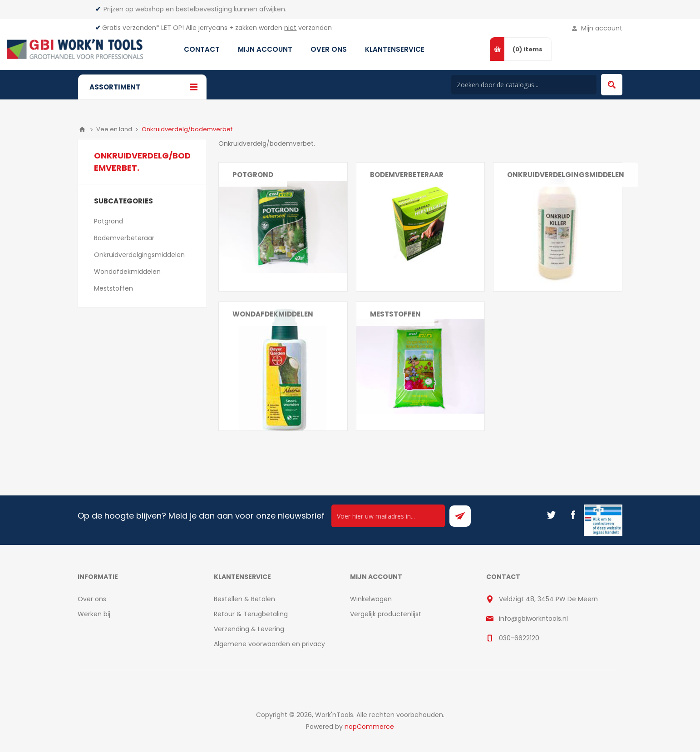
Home (82, 129)
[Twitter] (551, 515)
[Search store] (524, 85)
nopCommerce (369, 727)
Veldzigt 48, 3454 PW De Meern (548, 599)
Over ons (92, 599)
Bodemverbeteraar (407, 175)
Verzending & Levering (249, 629)
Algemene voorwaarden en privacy (269, 644)
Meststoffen (395, 314)
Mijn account (602, 28)
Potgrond (253, 175)
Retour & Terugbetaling (251, 614)
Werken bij (94, 614)
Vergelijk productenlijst (386, 614)
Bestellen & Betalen (244, 599)
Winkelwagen (371, 599)
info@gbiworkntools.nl (533, 618)
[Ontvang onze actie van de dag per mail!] (388, 516)
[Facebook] (573, 515)
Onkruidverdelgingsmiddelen (566, 175)
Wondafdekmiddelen (273, 314)
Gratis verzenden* (131, 28)
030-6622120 (519, 638)
